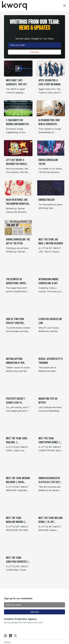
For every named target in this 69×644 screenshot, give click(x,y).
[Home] (14, 6)
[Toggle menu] (65, 6)
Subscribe (34, 52)
